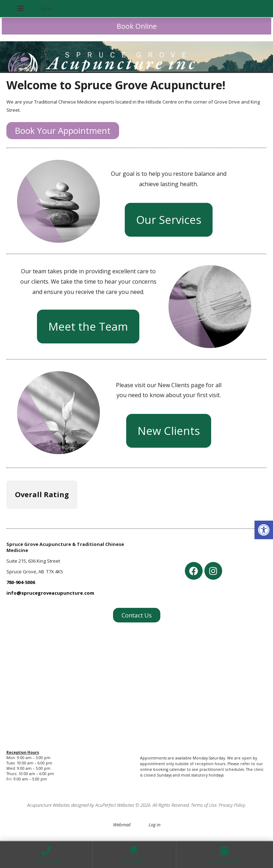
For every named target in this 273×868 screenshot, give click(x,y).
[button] (264, 530)
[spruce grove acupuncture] (137, 683)
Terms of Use (204, 805)
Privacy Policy (232, 805)
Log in (154, 825)
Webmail (122, 825)
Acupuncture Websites (49, 805)
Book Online (137, 26)
